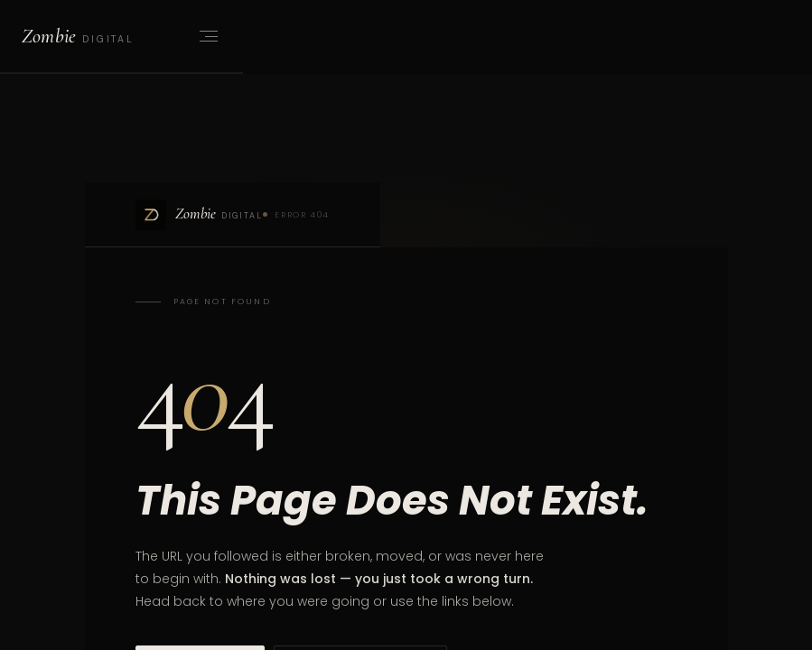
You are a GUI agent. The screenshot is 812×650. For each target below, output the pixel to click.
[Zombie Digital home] (78, 36)
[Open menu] (207, 36)
